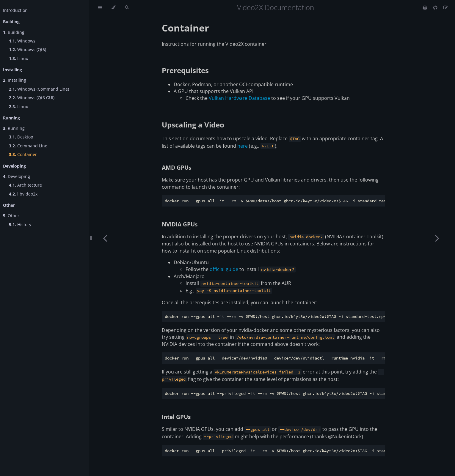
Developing (17, 176)
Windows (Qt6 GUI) (32, 98)
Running (14, 128)
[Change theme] (113, 7)
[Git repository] (436, 7)
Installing (15, 80)
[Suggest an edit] (446, 7)
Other (11, 216)
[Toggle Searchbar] (127, 7)
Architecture (25, 185)
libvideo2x (23, 194)
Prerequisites (185, 70)
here (243, 146)
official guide (224, 269)
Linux (18, 58)
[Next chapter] (437, 238)
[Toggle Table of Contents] (100, 7)
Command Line (28, 146)
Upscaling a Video (193, 125)
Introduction (15, 10)
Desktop (21, 137)
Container (23, 154)
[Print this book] (426, 7)
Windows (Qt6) (28, 49)
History (20, 224)
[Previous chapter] (105, 238)
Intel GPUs (176, 417)
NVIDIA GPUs (180, 224)
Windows (22, 41)
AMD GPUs (176, 167)
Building (14, 32)
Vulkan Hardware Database (239, 98)
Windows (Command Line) (39, 89)
